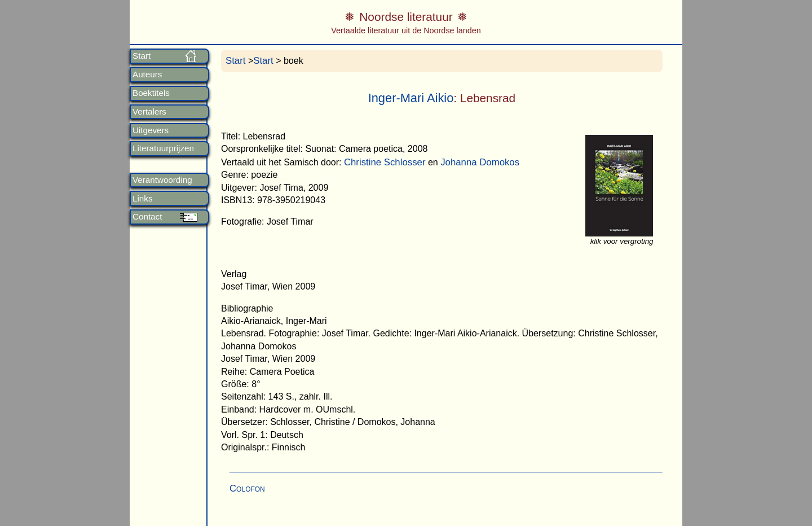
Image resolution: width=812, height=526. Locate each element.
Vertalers (149, 112)
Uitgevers (151, 130)
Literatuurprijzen (163, 148)
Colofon (247, 488)
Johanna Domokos (480, 162)
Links (142, 199)
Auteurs (147, 74)
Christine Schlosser (385, 162)
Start (142, 56)
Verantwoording (162, 180)
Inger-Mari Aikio (411, 98)
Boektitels (151, 93)
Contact (147, 217)
